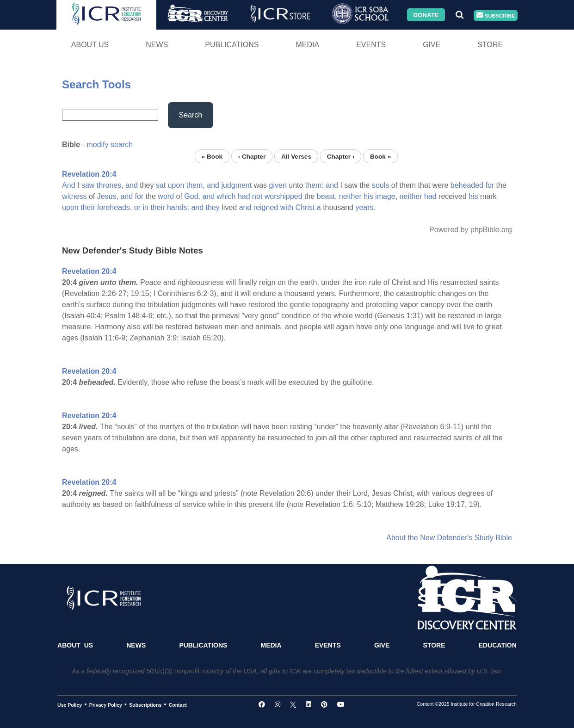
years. (365, 207)
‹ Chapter (252, 156)
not (257, 196)
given (278, 185)
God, (192, 196)
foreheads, (115, 207)
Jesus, (108, 196)
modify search (110, 145)
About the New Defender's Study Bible (449, 538)
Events (371, 45)
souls (380, 185)
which (226, 196)
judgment (236, 185)
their (88, 207)
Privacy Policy (106, 705)
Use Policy (70, 705)
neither (350, 196)
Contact (178, 705)
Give (432, 45)
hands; (178, 207)
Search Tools (96, 84)
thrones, (110, 185)
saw (88, 185)
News (157, 45)
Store (490, 45)
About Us (90, 45)
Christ (305, 207)
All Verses (296, 156)
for (490, 185)
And (68, 185)
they (213, 207)
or (137, 207)
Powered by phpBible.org (471, 230)
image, (386, 196)
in (145, 207)
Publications (232, 45)
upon (176, 185)
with (287, 207)
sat (161, 185)
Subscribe (496, 15)
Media (307, 45)
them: (315, 185)
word (166, 196)
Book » (380, 156)
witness (74, 196)
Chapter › (341, 156)
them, (196, 185)
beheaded (467, 185)
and (132, 185)
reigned (266, 207)
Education (498, 645)
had (244, 196)
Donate (426, 15)
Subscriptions (145, 705)
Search (191, 115)
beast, (327, 196)
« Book (212, 156)
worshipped (284, 196)
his (368, 196)
